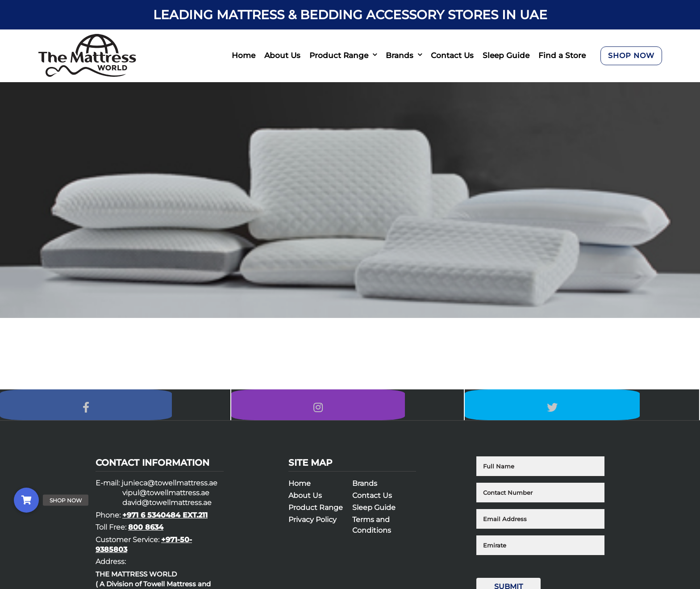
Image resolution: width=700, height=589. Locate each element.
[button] (26, 500)
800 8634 (146, 532)
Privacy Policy (312, 524)
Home (244, 55)
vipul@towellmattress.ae (166, 498)
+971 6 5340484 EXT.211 (165, 520)
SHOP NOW (631, 56)
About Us (282, 55)
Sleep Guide (506, 55)
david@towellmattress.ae (167, 508)
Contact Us (452, 55)
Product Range (339, 55)
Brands (400, 55)
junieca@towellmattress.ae (169, 488)
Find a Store (562, 55)
